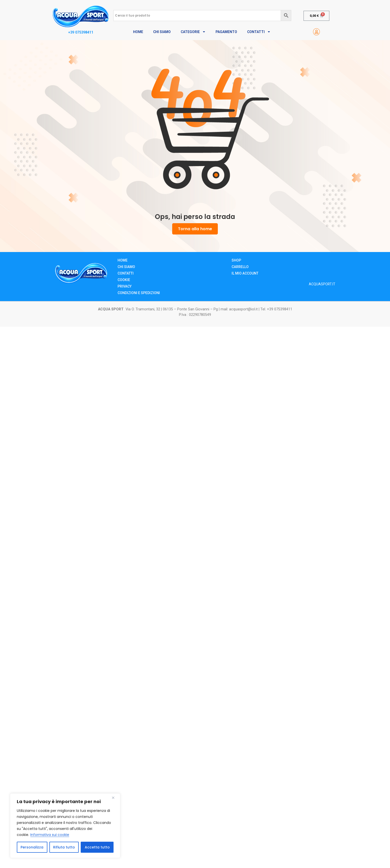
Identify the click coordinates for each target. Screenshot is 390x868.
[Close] (115, 798)
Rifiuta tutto (64, 847)
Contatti (259, 32)
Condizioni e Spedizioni (139, 293)
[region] (65, 826)
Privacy (125, 286)
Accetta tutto (97, 847)
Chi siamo (126, 267)
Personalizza (32, 847)
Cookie (124, 280)
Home (138, 32)
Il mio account (245, 273)
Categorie (193, 32)
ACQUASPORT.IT (322, 284)
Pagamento (226, 32)
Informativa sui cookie (50, 835)
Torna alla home (195, 229)
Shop (236, 260)
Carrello (240, 267)
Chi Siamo (162, 32)
